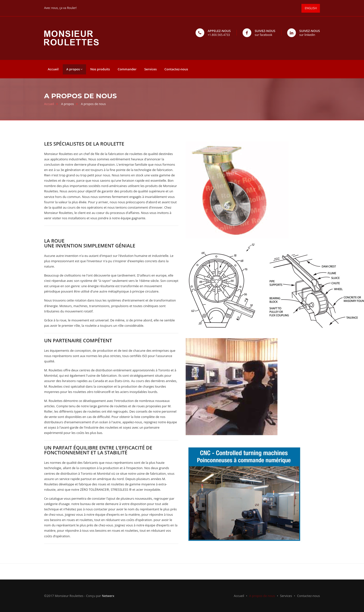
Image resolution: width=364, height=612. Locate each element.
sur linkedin (307, 35)
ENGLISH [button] (311, 8)
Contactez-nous (309, 596)
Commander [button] (127, 69)
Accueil (49, 104)
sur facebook (263, 35)
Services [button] (150, 69)
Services (286, 596)
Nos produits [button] (100, 69)
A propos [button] (75, 69)
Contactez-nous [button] (176, 69)
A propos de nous (262, 596)
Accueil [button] (53, 69)
